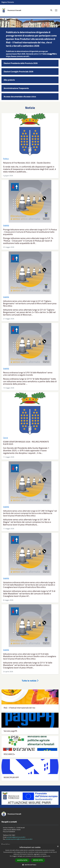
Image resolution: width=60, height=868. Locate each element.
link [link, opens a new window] (49, 856)
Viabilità (6, 225)
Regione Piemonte (8, 2)
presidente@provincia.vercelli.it (16, 837)
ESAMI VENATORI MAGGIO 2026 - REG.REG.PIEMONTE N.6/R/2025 (26, 443)
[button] (30, 865)
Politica (6, 159)
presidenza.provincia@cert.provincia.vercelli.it (19, 839)
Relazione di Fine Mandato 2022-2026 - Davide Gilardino (27, 163)
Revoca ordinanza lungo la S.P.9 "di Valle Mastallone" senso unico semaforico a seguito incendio (28, 374)
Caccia (5, 438)
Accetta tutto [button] (22, 860)
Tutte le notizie (30, 681)
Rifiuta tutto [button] (38, 860)
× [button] (58, 847)
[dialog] (30, 856)
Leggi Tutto (53, 54)
